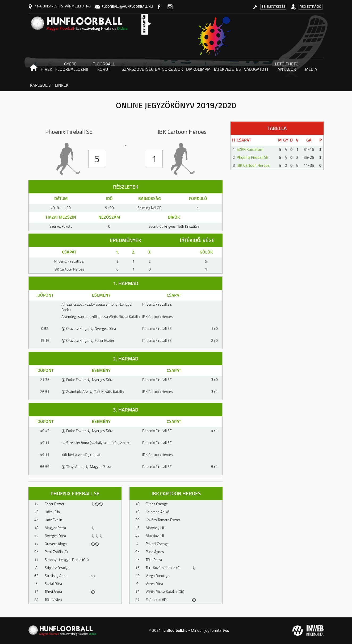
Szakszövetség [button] (138, 70)
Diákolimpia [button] (198, 70)
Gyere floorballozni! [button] (71, 67)
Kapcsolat (41, 86)
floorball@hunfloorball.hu (124, 7)
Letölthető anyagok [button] (287, 67)
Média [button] (311, 70)
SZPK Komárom (250, 150)
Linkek (62, 86)
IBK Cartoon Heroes (253, 166)
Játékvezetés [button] (227, 70)
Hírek (46, 70)
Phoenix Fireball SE (252, 158)
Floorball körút (104, 67)
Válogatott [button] (256, 70)
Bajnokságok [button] (169, 70)
